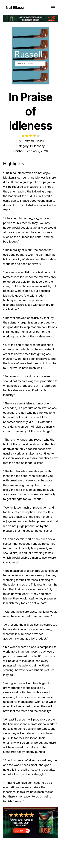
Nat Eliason (16, 8)
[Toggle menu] (53, 8)
